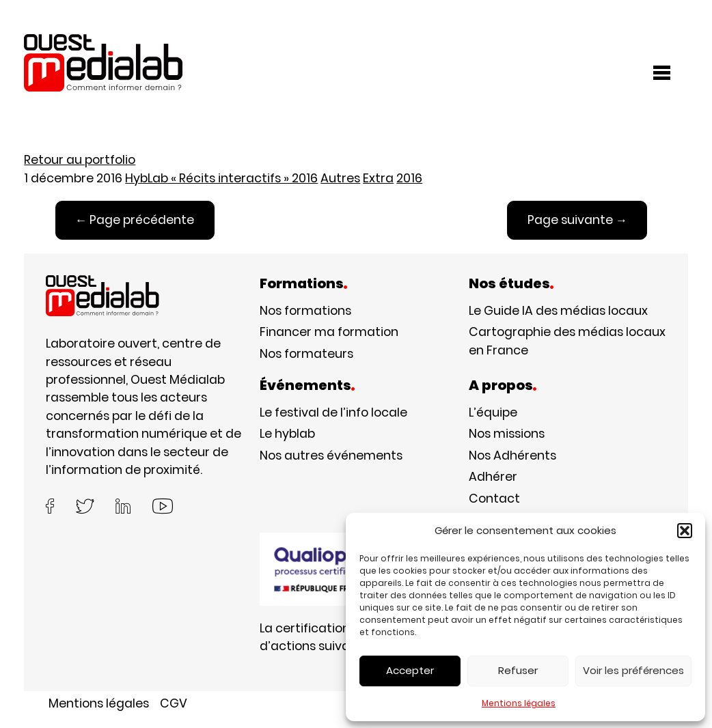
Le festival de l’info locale (333, 412)
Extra (378, 178)
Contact (494, 498)
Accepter (410, 670)
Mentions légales (519, 703)
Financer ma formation (329, 332)
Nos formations (305, 310)
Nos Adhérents (512, 455)
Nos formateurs (306, 353)
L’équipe (493, 412)
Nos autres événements (331, 455)
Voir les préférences (633, 670)
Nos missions (507, 433)
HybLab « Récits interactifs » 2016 (221, 178)
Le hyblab (287, 433)
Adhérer (493, 476)
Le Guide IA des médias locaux (558, 310)
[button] (685, 531)
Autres (340, 178)
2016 (409, 178)
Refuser (518, 670)
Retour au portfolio (80, 159)
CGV (174, 703)
